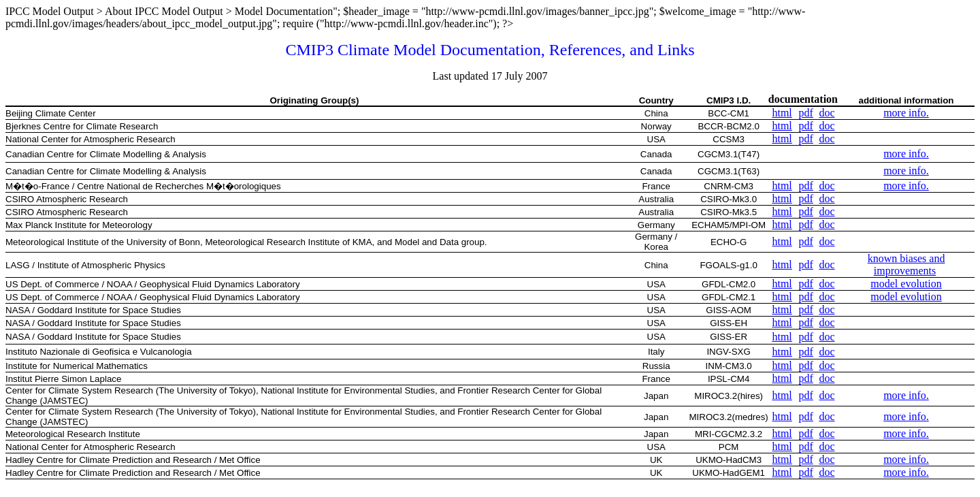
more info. (906, 113)
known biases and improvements (906, 264)
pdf (806, 113)
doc (827, 113)
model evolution (906, 284)
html (782, 113)
